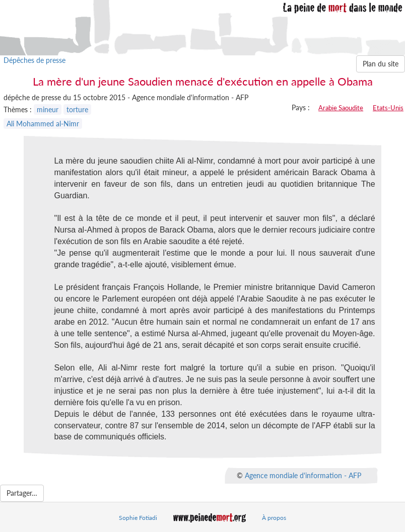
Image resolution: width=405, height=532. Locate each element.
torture (77, 109)
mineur (48, 109)
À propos (274, 518)
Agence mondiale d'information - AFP (303, 475)
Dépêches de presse (35, 60)
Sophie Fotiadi (138, 518)
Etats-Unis (388, 108)
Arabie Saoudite (341, 108)
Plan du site (381, 64)
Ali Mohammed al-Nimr (43, 124)
